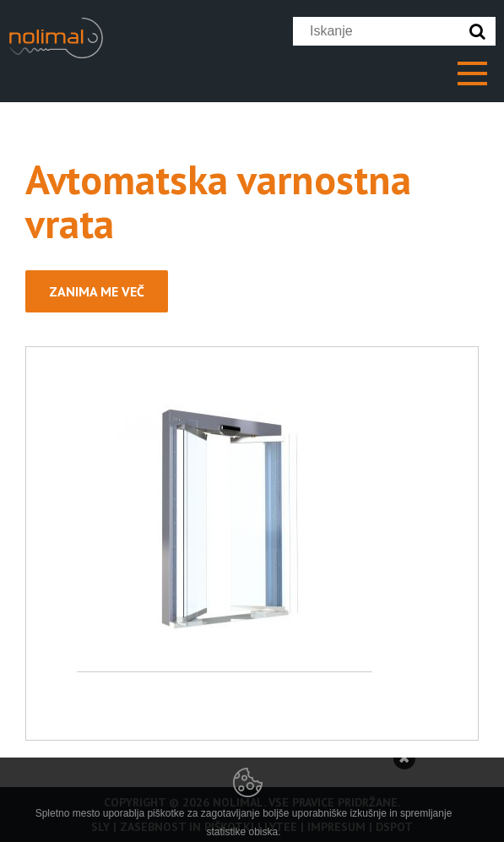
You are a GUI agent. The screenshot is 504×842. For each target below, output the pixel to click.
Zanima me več (97, 291)
